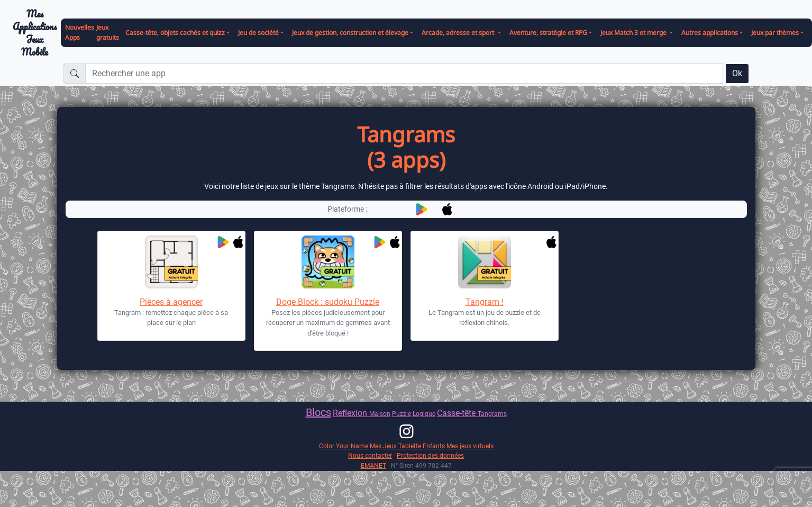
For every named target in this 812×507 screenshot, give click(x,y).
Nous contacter (370, 455)
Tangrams (492, 414)
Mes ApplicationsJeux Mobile (35, 33)
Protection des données (430, 455)
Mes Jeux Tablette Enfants (407, 446)
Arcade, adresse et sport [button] (459, 33)
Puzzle (402, 414)
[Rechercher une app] (404, 74)
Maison (380, 414)
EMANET (373, 465)
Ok (737, 73)
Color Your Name (344, 446)
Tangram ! (485, 302)
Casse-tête (457, 413)
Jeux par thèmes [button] (775, 33)
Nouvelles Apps (80, 32)
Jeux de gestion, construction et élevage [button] (350, 33)
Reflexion (351, 413)
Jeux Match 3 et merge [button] (634, 33)
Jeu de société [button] (258, 33)
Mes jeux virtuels (470, 446)
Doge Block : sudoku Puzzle (328, 302)
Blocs (318, 412)
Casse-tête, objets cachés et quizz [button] (175, 33)
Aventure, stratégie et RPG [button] (548, 33)
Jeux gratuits (108, 32)
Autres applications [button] (710, 33)
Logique (424, 414)
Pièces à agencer (171, 302)
